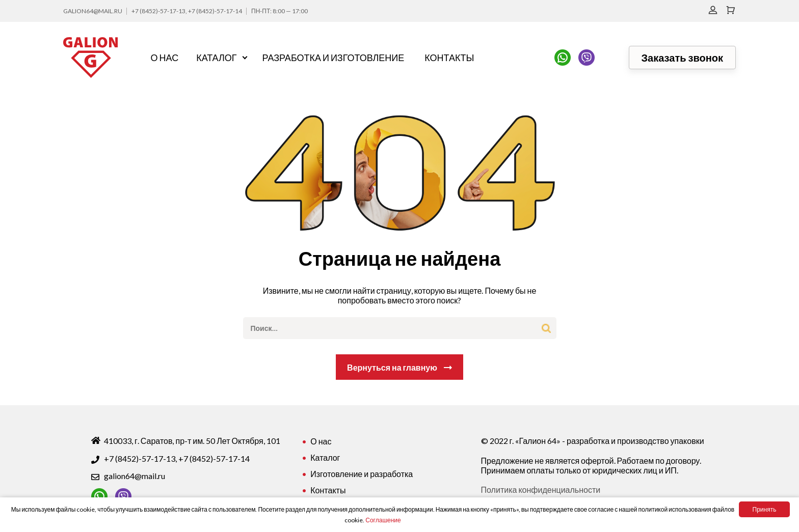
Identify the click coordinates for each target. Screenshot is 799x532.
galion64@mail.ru (93, 11)
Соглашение (383, 520)
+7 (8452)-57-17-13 (158, 11)
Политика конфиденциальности (541, 489)
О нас (165, 58)
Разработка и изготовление (334, 58)
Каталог (216, 58)
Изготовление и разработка (362, 474)
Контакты (449, 58)
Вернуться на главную (392, 367)
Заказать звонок (682, 58)
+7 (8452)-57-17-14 (215, 11)
